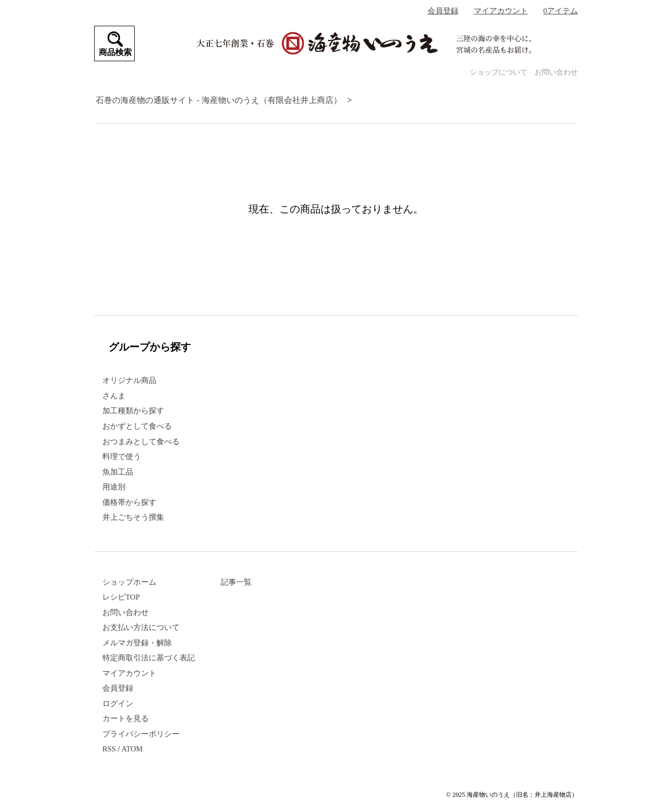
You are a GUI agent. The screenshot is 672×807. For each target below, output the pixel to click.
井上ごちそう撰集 (133, 517)
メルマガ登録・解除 (137, 643)
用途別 (114, 487)
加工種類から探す (133, 411)
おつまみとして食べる (141, 442)
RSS (109, 749)
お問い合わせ (556, 72)
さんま (114, 396)
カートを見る (126, 718)
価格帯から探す (129, 502)
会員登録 (443, 11)
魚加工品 (118, 472)
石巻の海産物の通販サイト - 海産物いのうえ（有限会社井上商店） (218, 100)
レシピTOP (121, 597)
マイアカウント (501, 11)
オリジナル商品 (129, 380)
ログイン (118, 704)
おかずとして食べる (137, 426)
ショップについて (499, 72)
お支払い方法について (141, 627)
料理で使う (122, 457)
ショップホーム (129, 582)
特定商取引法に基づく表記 (149, 658)
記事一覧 (236, 582)
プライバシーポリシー (141, 734)
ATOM (132, 749)
